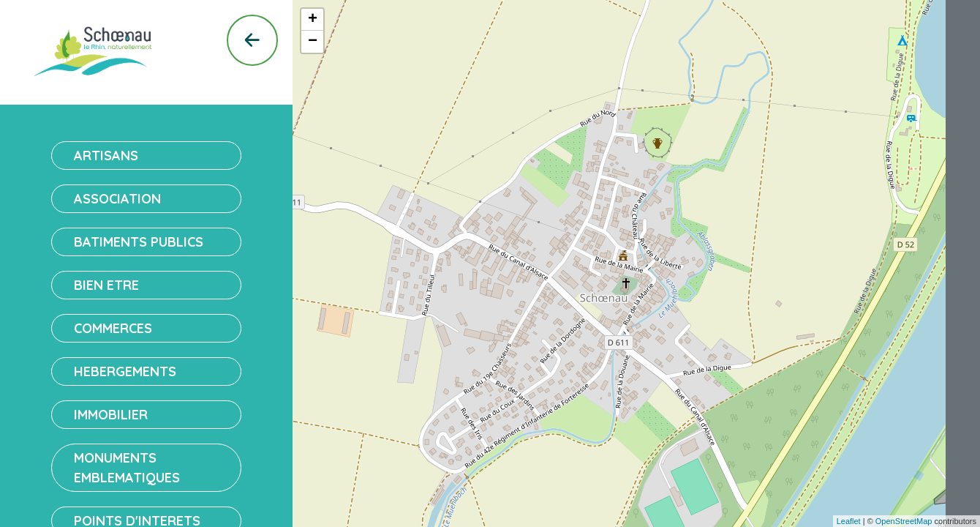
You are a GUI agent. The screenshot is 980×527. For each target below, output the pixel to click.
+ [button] (313, 20)
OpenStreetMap (904, 521)
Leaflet (849, 521)
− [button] (313, 42)
